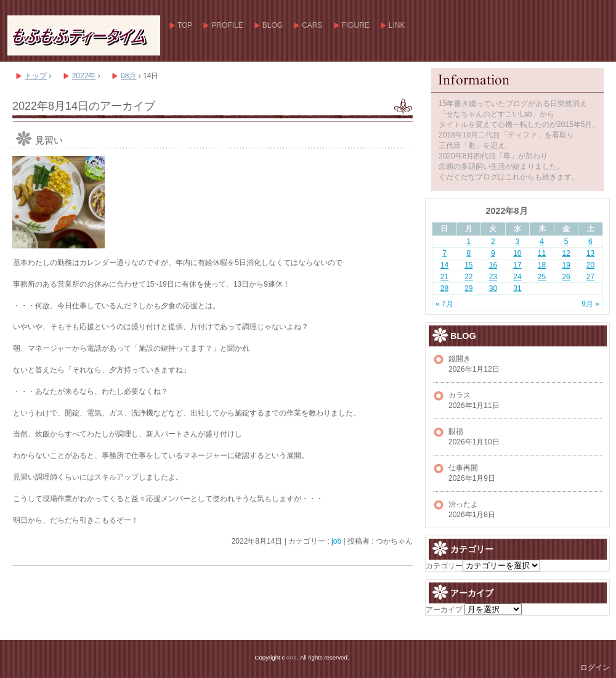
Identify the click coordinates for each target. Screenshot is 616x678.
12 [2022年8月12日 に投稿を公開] (566, 253)
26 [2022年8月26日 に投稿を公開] (566, 277)
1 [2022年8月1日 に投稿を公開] (469, 242)
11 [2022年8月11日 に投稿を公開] (542, 253)
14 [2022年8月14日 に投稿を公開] (444, 265)
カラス (460, 395)
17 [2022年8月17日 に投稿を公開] (517, 265)
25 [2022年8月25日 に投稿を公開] (542, 277)
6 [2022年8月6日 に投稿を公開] (590, 242)
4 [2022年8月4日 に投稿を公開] (542, 242)
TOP (185, 25)
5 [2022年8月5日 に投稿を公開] (566, 242)
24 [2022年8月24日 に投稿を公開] (517, 277)
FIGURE (356, 25)
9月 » (590, 304)
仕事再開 (463, 468)
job (336, 541)
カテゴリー (444, 566)
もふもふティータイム (83, 35)
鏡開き (460, 359)
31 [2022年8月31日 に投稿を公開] (517, 288)
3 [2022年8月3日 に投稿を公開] (518, 242)
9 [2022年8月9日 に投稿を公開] (493, 253)
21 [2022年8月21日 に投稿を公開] (444, 277)
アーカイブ (444, 610)
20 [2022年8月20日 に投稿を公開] (590, 265)
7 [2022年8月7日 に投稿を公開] (444, 253)
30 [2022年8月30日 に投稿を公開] (493, 288)
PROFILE (227, 25)
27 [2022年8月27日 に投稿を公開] (590, 277)
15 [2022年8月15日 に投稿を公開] (468, 265)
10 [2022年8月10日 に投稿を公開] (517, 253)
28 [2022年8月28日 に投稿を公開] (444, 288)
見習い (49, 140)
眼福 (456, 431)
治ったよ (463, 504)
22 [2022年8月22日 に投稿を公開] (468, 277)
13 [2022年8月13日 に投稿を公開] (590, 253)
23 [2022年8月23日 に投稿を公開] (493, 277)
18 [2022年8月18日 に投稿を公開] (542, 265)
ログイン (595, 668)
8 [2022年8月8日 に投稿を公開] (469, 253)
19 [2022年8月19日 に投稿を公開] (566, 265)
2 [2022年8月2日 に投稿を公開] (493, 242)
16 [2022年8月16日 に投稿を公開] (493, 265)
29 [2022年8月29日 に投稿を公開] (468, 288)
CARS (312, 25)
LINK (397, 25)
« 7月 (444, 304)
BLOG (273, 25)
